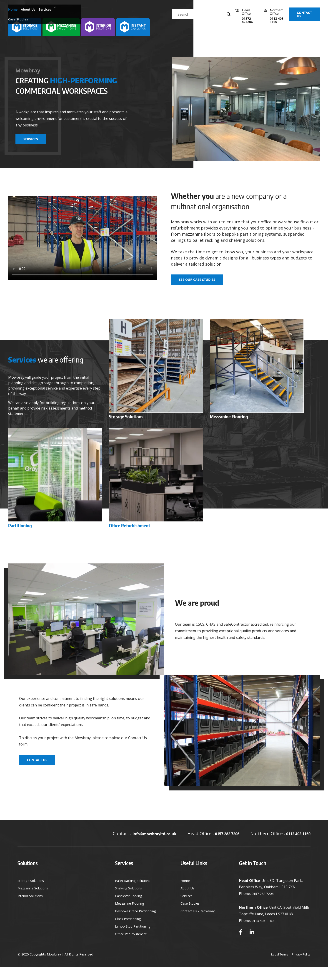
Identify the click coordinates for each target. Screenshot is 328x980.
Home (14, 9)
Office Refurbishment (130, 947)
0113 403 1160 (296, 840)
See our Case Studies (197, 280)
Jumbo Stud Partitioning (132, 939)
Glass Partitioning (127, 931)
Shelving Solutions (127, 901)
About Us (33, 9)
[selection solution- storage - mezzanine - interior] (26, 27)
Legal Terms (277, 961)
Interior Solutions (33, 908)
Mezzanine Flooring (129, 916)
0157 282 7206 (219, 840)
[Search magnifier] (184, 9)
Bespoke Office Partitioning (135, 924)
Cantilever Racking (127, 908)
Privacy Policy (300, 961)
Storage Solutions (33, 893)
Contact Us (302, 9)
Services (57, 9)
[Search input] (156, 9)
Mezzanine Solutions (35, 901)
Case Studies (85, 9)
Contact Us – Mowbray (199, 924)
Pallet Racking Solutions (132, 893)
